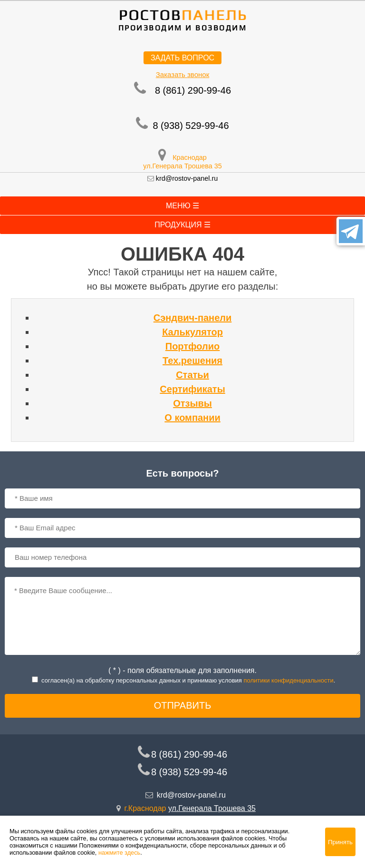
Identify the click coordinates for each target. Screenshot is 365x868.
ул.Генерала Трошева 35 (182, 166)
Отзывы (192, 403)
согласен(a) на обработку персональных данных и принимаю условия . (188, 680)
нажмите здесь (119, 853)
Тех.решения (192, 361)
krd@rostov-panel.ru (187, 178)
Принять (340, 842)
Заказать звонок (182, 74)
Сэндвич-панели (193, 318)
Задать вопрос (182, 58)
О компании (192, 418)
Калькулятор (192, 332)
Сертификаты (192, 389)
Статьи (192, 375)
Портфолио (193, 346)
